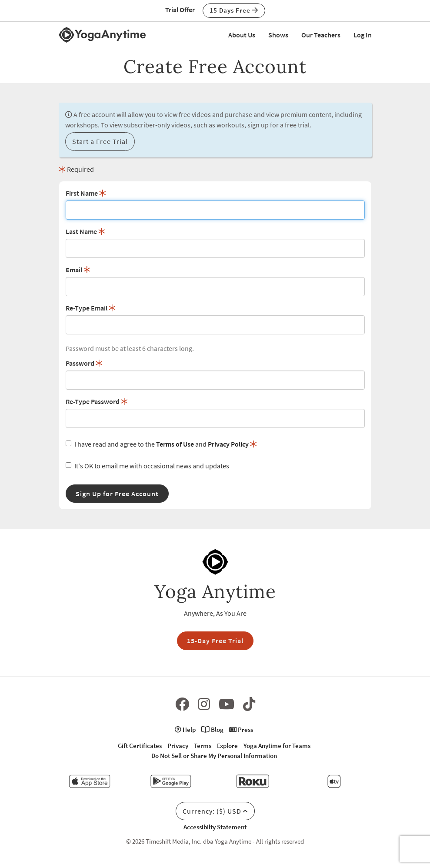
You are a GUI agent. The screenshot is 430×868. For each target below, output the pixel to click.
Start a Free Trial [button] (100, 141)
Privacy (178, 746)
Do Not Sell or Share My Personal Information (214, 756)
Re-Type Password (97, 401)
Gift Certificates (140, 746)
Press (241, 729)
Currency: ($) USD (215, 811)
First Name (86, 193)
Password (84, 363)
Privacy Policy (228, 444)
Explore (227, 746)
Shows (278, 35)
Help (185, 729)
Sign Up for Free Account (117, 494)
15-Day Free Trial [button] (215, 641)
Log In (363, 35)
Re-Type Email (91, 308)
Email (78, 270)
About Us (242, 35)
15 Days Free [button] (234, 10)
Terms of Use (175, 444)
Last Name (85, 231)
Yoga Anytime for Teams (277, 746)
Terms (203, 746)
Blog (212, 729)
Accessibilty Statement (215, 827)
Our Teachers (321, 35)
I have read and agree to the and (161, 444)
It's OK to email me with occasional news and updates (147, 466)
